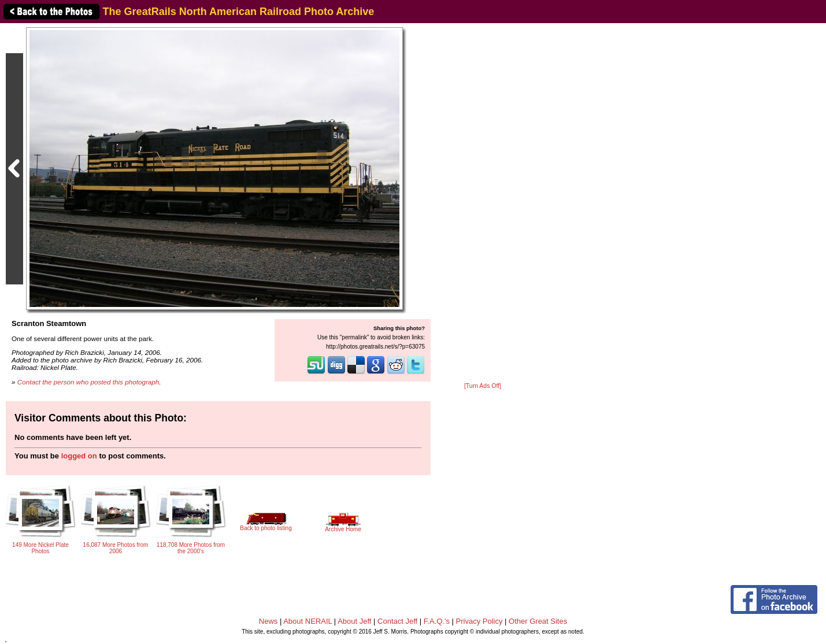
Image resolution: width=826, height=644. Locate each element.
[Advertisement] (483, 203)
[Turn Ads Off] (483, 386)
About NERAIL (308, 621)
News (268, 621)
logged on (79, 456)
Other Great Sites (538, 621)
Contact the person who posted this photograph (88, 382)
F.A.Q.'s (437, 621)
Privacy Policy (479, 621)
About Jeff (354, 621)
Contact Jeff (397, 621)
